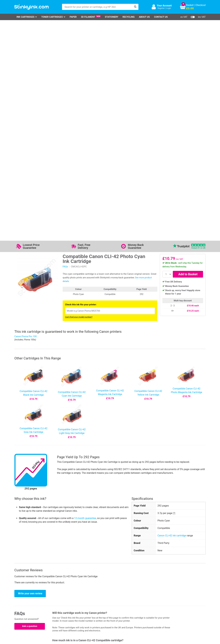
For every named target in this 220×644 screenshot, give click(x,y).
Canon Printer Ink (27, 598)
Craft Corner (52, 611)
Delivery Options (113, 594)
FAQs (65, 50)
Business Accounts (114, 598)
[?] (174, 296)
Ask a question (30, 409)
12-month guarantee (85, 301)
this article (136, 459)
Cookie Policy (84, 611)
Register (161, 8)
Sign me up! (151, 599)
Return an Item (53, 602)
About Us (144, 17)
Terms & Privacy (86, 607)
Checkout (201, 5)
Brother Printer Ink (28, 607)
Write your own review (30, 377)
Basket (190, 5)
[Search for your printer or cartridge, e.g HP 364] (97, 7)
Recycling (129, 17)
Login (169, 8)
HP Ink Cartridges (28, 594)
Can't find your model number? (79, 100)
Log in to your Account (57, 594)
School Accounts (113, 602)
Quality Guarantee (87, 602)
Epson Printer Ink (27, 602)
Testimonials (84, 598)
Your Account (164, 6)
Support (81, 594)
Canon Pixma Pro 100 (26, 120)
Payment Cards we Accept (118, 607)
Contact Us (161, 17)
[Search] (135, 7)
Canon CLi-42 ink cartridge (172, 319)
